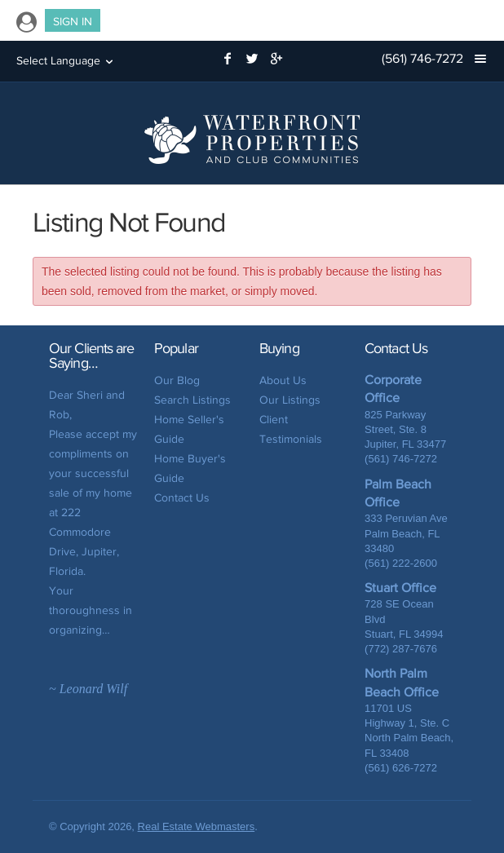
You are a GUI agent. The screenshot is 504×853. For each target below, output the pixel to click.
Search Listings (192, 400)
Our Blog (177, 380)
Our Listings (290, 400)
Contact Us (182, 498)
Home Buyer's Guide (190, 468)
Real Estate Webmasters (197, 826)
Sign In (73, 22)
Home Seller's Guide (189, 429)
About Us (283, 380)
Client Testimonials (291, 429)
